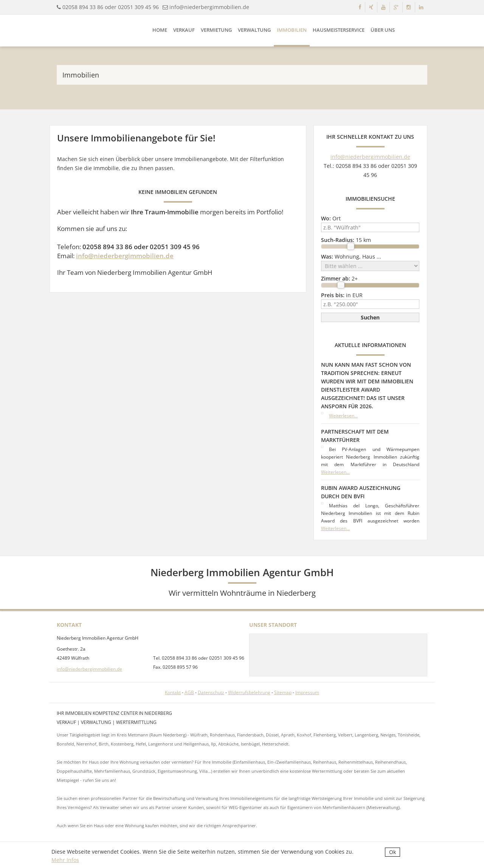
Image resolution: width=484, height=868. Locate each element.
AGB (189, 692)
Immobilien (292, 30)
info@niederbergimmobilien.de (209, 7)
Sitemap (283, 692)
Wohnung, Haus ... (351, 257)
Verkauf (184, 30)
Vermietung (216, 30)
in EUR (342, 295)
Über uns (383, 30)
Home (160, 30)
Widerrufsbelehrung (249, 692)
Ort (331, 218)
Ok (392, 852)
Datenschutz (211, 692)
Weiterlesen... (343, 416)
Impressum (307, 692)
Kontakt (173, 692)
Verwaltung (254, 30)
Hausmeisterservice (339, 30)
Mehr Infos (65, 860)
